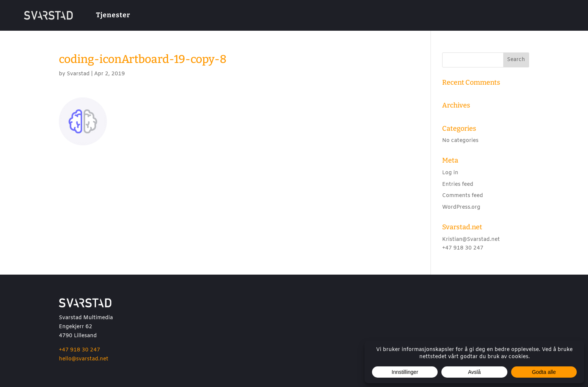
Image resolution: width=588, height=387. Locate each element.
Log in (450, 173)
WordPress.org (461, 207)
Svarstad (78, 74)
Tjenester (113, 15)
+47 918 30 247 (79, 350)
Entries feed (458, 185)
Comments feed (463, 196)
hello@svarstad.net (84, 359)
